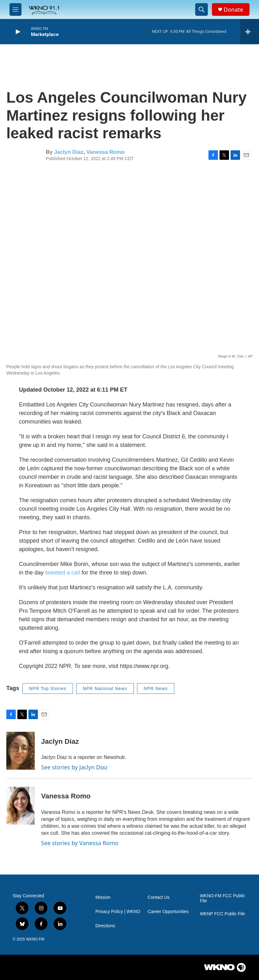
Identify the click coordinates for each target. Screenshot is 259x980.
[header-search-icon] (202, 9)
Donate (233, 10)
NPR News (156, 688)
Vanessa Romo (106, 152)
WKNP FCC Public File (223, 914)
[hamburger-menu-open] (15, 9)
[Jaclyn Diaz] (21, 751)
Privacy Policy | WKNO (118, 912)
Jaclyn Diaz (69, 152)
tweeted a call (63, 573)
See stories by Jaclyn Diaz (74, 767)
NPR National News (105, 688)
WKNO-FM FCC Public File (223, 898)
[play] (17, 32)
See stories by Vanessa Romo (80, 843)
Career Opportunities (168, 912)
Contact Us (158, 897)
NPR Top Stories (48, 688)
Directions (105, 926)
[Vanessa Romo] (21, 806)
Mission (103, 897)
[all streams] (250, 32)
